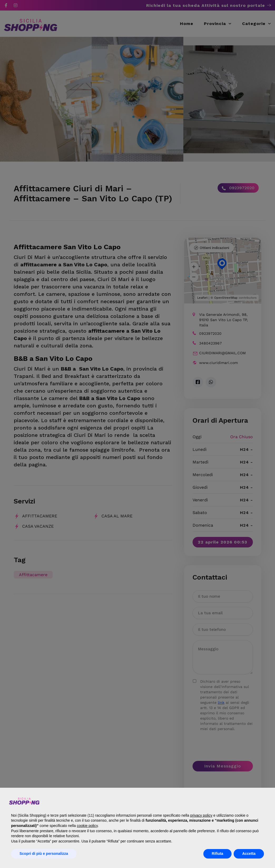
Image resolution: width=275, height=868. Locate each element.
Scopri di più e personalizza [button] (44, 854)
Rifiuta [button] (218, 854)
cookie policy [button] (87, 826)
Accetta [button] (249, 854)
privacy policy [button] (201, 815)
